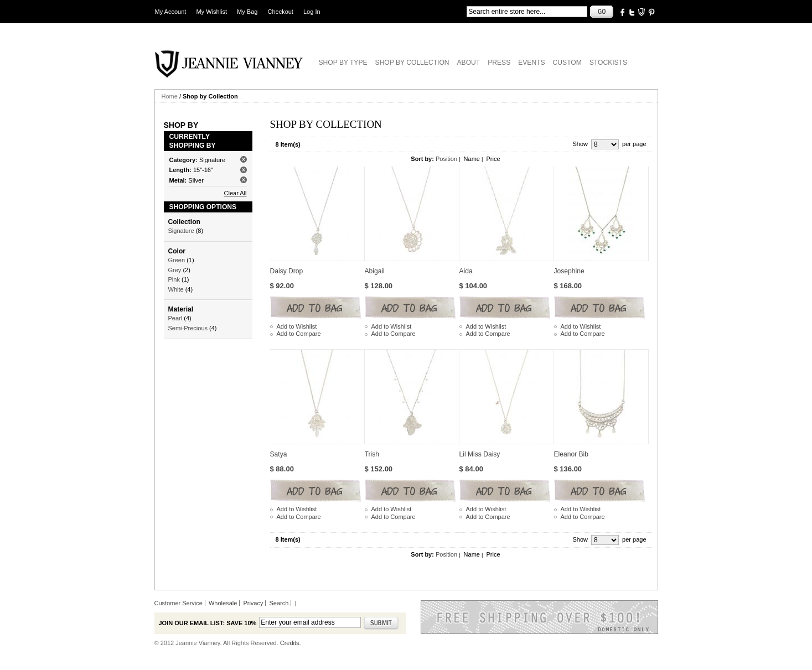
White (176, 289)
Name (472, 159)
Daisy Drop (287, 271)
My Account (171, 12)
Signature (181, 231)
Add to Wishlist (297, 326)
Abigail (375, 271)
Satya (279, 454)
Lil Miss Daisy (480, 454)
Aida (466, 271)
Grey (175, 270)
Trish (372, 454)
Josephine (569, 271)
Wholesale (223, 603)
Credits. (291, 643)
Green (177, 260)
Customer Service (179, 603)
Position (446, 159)
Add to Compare (299, 334)
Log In (312, 12)
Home (170, 96)
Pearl (175, 318)
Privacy (253, 603)
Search (279, 603)
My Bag (247, 12)
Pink (174, 279)
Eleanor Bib (571, 454)
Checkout (280, 12)
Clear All (236, 193)
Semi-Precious (188, 328)
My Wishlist (211, 12)
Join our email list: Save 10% (208, 623)
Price (493, 159)
